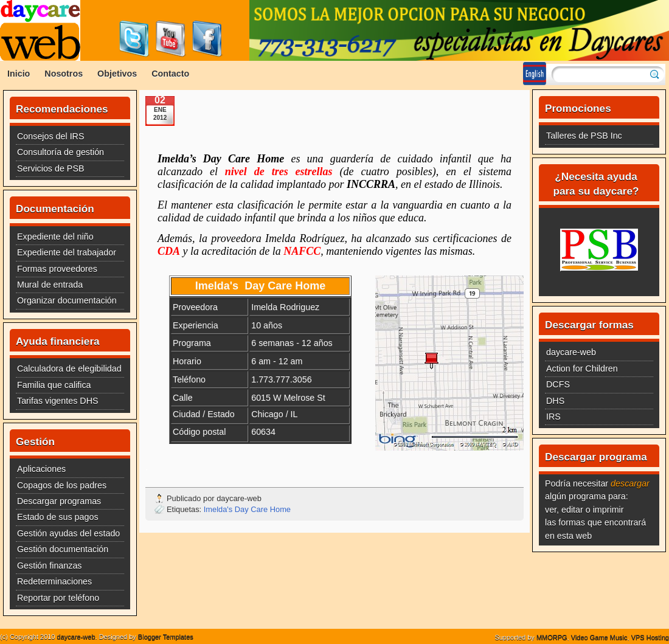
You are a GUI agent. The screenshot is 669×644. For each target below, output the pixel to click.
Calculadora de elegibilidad (69, 369)
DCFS (558, 384)
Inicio (19, 74)
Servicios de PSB (50, 168)
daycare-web (571, 352)
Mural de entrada (50, 285)
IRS (553, 417)
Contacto (170, 74)
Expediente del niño (55, 237)
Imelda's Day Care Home (247, 509)
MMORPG (552, 637)
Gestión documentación (63, 549)
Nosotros (64, 74)
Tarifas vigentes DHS (58, 401)
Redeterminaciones (54, 581)
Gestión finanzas (50, 566)
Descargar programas (59, 501)
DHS (555, 401)
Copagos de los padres (62, 485)
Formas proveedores (57, 269)
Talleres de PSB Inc (584, 136)
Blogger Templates (166, 637)
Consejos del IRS (50, 136)
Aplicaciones (41, 469)
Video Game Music (599, 637)
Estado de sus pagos (58, 517)
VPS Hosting (650, 637)
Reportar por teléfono (58, 598)
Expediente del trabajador (67, 252)
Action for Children (582, 369)
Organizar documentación (67, 300)
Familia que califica (54, 385)
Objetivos (117, 74)
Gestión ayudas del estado (68, 533)
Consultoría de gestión (61, 152)
